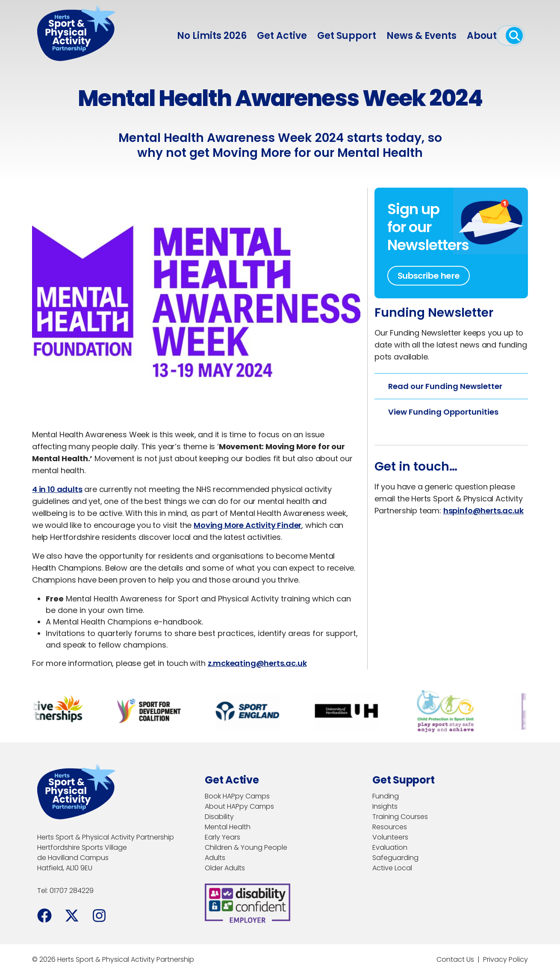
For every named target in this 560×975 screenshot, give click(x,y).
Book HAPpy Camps (237, 796)
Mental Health (228, 827)
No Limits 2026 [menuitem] (212, 36)
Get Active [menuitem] (282, 36)
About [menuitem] (482, 36)
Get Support (347, 36)
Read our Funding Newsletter (445, 386)
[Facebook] (44, 916)
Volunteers (390, 837)
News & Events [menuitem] (421, 36)
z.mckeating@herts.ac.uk (257, 663)
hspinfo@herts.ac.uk (483, 511)
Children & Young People (246, 847)
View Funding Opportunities (443, 412)
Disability (219, 817)
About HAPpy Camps (239, 806)
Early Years (223, 837)
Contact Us (455, 959)
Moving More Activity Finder (248, 525)
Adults (215, 858)
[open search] (514, 35)
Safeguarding (395, 858)
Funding (386, 796)
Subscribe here (429, 276)
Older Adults (225, 868)
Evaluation (390, 847)
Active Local (392, 868)
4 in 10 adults (57, 489)
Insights (385, 806)
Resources (390, 827)
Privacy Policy (505, 959)
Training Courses (400, 817)
